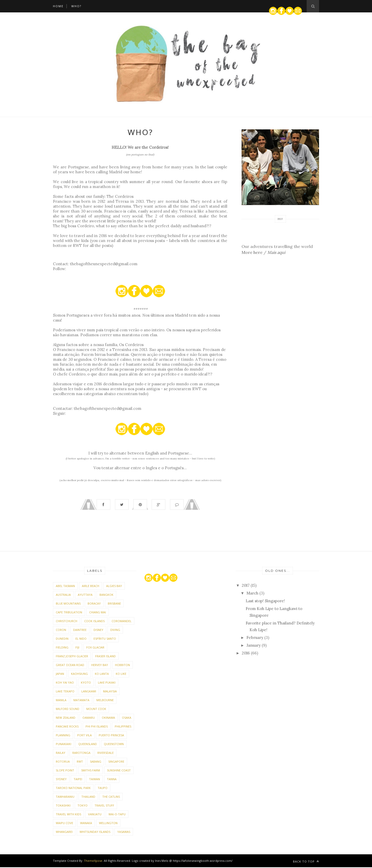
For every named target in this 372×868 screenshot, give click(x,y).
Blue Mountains (68, 604)
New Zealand (66, 718)
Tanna (112, 780)
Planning (63, 736)
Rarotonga (81, 753)
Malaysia (110, 692)
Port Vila (84, 736)
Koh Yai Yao (65, 683)
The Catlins (111, 797)
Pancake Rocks (67, 727)
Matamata (81, 701)
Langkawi (89, 692)
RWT (80, 762)
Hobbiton (122, 666)
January (254, 646)
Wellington (108, 824)
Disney (98, 631)
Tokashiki (63, 806)
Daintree (80, 631)
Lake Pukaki (107, 683)
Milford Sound (68, 710)
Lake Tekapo (65, 692)
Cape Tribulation (69, 613)
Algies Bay (114, 587)
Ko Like (121, 674)
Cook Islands (94, 622)
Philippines (123, 727)
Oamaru (89, 718)
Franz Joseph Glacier (72, 657)
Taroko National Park (73, 789)
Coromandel (122, 622)
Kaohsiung (79, 674)
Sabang (96, 762)
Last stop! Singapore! (265, 602)
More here (252, 252)
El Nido (81, 639)
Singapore (116, 762)
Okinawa (108, 718)
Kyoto (86, 683)
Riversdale (106, 753)
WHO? (76, 6)
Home (58, 6)
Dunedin (62, 639)
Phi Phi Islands (97, 727)
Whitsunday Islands (95, 832)
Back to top (306, 862)
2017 (246, 586)
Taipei (78, 780)
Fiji (77, 648)
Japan (60, 674)
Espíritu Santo (105, 639)
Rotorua (63, 762)
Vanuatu (95, 815)
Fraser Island (105, 657)
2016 (246, 654)
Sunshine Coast (119, 771)
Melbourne (105, 701)
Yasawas (124, 832)
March (253, 594)
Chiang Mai (98, 613)
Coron (61, 631)
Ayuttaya (85, 595)
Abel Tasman (65, 587)
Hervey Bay (100, 666)
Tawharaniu (65, 797)
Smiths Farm (91, 771)
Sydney (61, 780)
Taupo (103, 789)
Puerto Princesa (111, 736)
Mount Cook (96, 710)
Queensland (88, 745)
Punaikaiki (64, 745)
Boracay (94, 604)
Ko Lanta (102, 674)
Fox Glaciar (95, 648)
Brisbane (114, 604)
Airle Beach (91, 587)
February (255, 638)
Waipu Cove (64, 824)
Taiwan (95, 780)
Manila (61, 701)
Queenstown (114, 745)
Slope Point (65, 771)
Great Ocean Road (70, 666)
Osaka (127, 718)
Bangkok (106, 595)
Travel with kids (68, 815)
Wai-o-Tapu (117, 815)
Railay (61, 753)
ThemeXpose (93, 861)
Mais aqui (276, 252)
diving (115, 631)
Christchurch (67, 622)
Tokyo (83, 806)
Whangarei (64, 832)
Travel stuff (104, 806)
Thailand (88, 797)
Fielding (62, 648)
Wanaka (86, 824)
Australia (63, 595)
